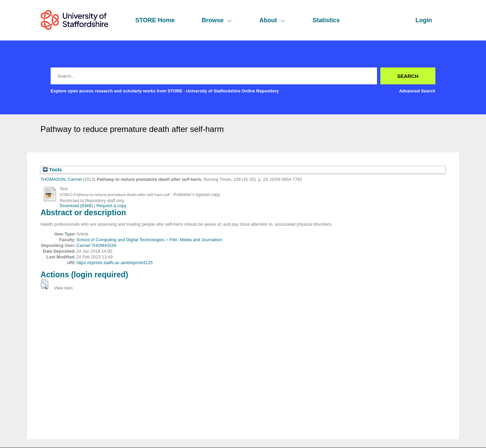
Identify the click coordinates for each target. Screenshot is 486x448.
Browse (217, 20)
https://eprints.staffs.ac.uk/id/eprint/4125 (114, 263)
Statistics (326, 20)
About (272, 20)
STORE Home (155, 20)
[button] (44, 284)
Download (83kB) (76, 206)
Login (424, 20)
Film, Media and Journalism (196, 240)
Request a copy (111, 206)
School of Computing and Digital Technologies (120, 240)
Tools (52, 170)
